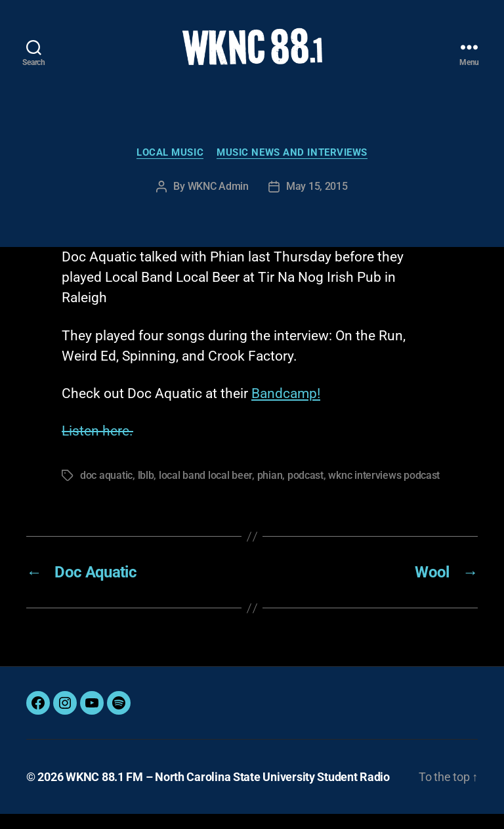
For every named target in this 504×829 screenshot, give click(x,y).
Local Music (170, 168)
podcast (305, 490)
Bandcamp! (286, 409)
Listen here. (97, 446)
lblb (146, 490)
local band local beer (205, 490)
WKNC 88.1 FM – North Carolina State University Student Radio (228, 792)
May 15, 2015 (317, 202)
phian (270, 490)
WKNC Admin (218, 202)
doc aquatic (106, 490)
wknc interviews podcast (384, 490)
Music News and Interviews (292, 168)
